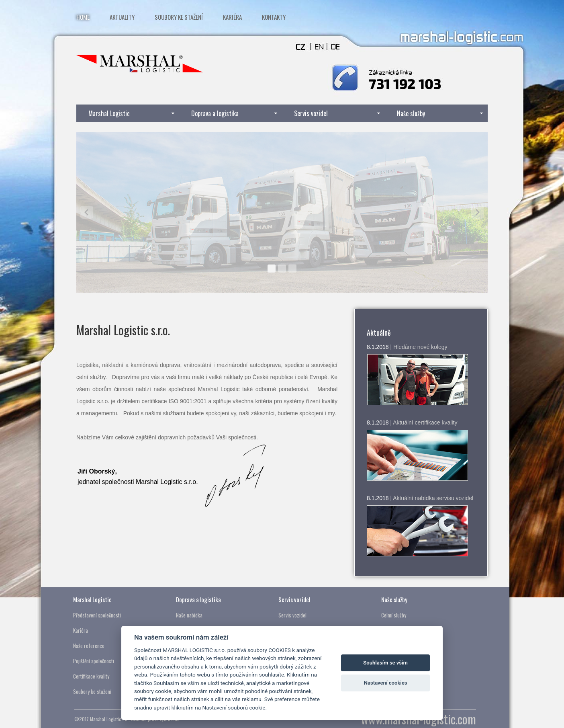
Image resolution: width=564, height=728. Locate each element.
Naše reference (89, 646)
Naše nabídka (189, 615)
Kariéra (232, 17)
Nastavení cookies (386, 683)
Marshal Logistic (109, 113)
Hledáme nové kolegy (420, 347)
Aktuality (122, 17)
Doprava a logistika (215, 113)
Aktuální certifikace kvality (425, 422)
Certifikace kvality (91, 676)
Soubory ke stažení (179, 17)
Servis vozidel (311, 113)
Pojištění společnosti (94, 661)
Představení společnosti (97, 615)
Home (83, 17)
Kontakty (274, 17)
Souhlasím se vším (385, 663)
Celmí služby (394, 615)
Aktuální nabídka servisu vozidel (433, 498)
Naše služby (411, 113)
